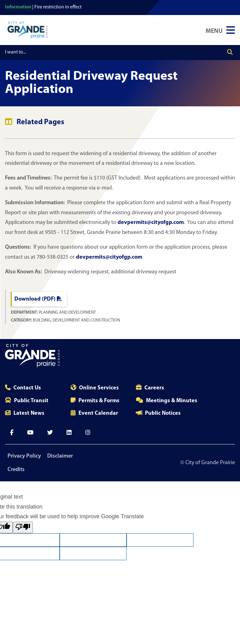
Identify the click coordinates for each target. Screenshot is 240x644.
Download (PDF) (38, 299)
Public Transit (31, 401)
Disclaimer (60, 456)
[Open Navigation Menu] (220, 30)
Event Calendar (98, 413)
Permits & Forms (99, 401)
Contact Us (27, 388)
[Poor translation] (23, 527)
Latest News (29, 413)
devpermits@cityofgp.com (151, 223)
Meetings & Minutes (172, 401)
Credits (16, 470)
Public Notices (163, 413)
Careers (154, 388)
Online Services (99, 388)
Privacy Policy (24, 456)
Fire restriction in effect (58, 7)
